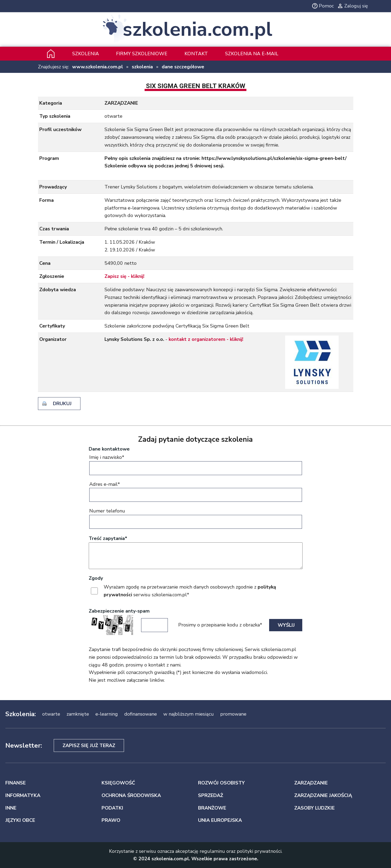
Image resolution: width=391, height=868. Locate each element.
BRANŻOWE (212, 808)
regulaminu (212, 851)
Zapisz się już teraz (89, 745)
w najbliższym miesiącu (189, 714)
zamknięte (78, 714)
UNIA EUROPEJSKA (220, 820)
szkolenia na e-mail (252, 54)
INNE (11, 808)
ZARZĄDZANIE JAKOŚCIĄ (323, 795)
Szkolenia (86, 54)
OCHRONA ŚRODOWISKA (131, 795)
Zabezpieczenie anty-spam (119, 611)
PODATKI (112, 808)
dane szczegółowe (183, 67)
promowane (233, 714)
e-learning (107, 714)
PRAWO (111, 820)
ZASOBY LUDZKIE (314, 808)
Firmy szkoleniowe (142, 54)
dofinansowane (141, 714)
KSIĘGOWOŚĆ (118, 783)
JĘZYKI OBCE (20, 820)
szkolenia (142, 67)
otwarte (51, 714)
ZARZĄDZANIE (311, 783)
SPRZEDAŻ (211, 795)
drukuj (62, 404)
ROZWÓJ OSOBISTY (221, 783)
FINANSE (16, 783)
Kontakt (196, 54)
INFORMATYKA (23, 795)
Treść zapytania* (108, 538)
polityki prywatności (259, 851)
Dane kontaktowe (109, 449)
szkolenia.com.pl (198, 29)
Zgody (96, 578)
